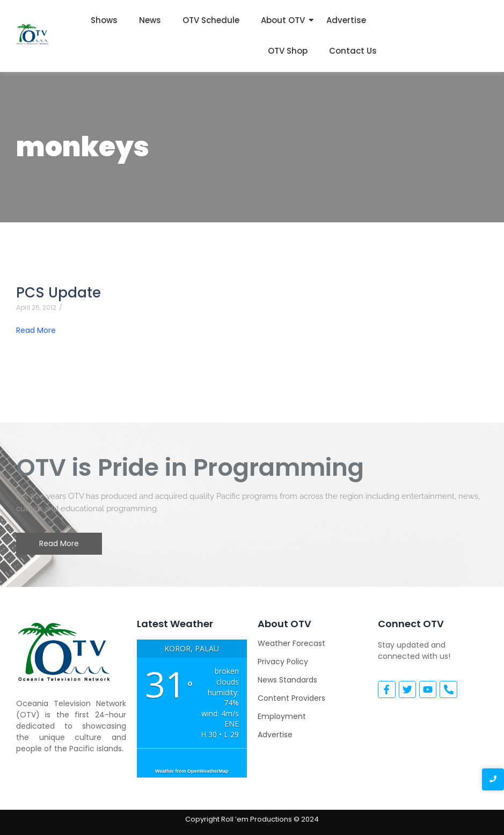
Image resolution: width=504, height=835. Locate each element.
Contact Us (353, 51)
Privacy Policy (283, 662)
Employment (282, 716)
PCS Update (59, 293)
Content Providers (291, 698)
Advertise (346, 20)
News (150, 20)
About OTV (283, 20)
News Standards (287, 680)
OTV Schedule (211, 20)
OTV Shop (288, 51)
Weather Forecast (291, 643)
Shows (104, 20)
